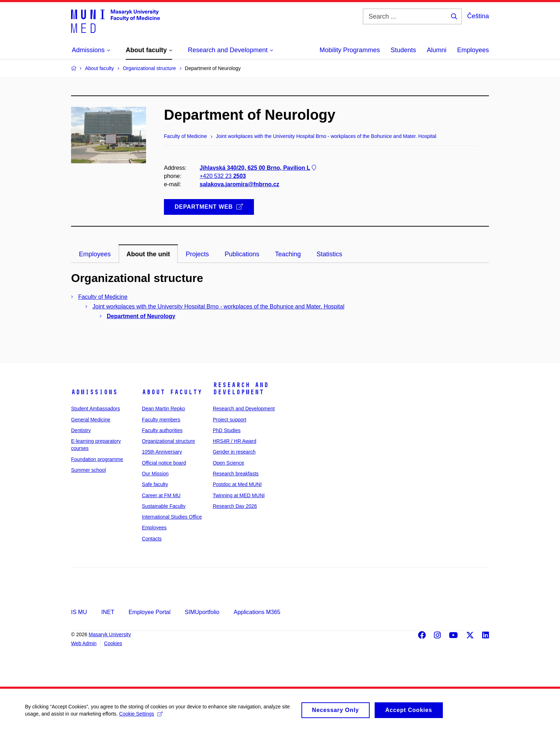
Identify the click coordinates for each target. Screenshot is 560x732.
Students (403, 50)
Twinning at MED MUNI (239, 495)
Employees (473, 50)
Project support (230, 420)
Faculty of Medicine (103, 297)
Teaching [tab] (288, 254)
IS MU (79, 612)
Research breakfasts (236, 474)
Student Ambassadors (96, 409)
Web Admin (84, 643)
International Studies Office (172, 517)
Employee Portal (149, 612)
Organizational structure (168, 441)
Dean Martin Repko (163, 409)
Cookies (113, 643)
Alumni (437, 50)
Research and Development (241, 389)
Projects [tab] (197, 254)
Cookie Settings (141, 717)
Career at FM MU (161, 495)
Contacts (152, 539)
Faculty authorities (162, 430)
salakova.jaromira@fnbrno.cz (239, 184)
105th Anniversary (162, 452)
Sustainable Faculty (164, 506)
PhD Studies (227, 430)
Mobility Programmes (350, 50)
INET (107, 612)
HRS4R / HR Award (235, 441)
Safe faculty (155, 484)
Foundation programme (97, 459)
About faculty (172, 392)
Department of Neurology (141, 316)
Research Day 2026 (235, 506)
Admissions (94, 392)
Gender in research (234, 452)
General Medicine (91, 420)
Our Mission (155, 474)
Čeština (478, 16)
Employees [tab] (95, 254)
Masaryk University (110, 634)
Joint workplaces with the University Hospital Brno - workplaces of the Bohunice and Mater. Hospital (218, 306)
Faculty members (161, 420)
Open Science (229, 463)
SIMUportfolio (202, 612)
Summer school (88, 470)
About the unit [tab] (148, 254)
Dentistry (81, 430)
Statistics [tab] (329, 254)
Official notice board (164, 463)
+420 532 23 (223, 176)
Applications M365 (257, 612)
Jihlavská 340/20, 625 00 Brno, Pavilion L (259, 168)
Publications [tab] (242, 254)
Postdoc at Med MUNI (237, 484)
